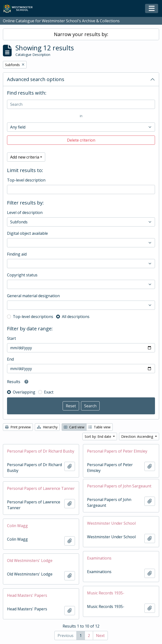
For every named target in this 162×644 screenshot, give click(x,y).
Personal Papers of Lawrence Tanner (41, 488)
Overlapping (24, 392)
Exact (49, 392)
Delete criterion (81, 140)
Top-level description (26, 180)
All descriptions (76, 317)
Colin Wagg (17, 526)
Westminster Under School (111, 523)
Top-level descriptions (33, 317)
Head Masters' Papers (27, 595)
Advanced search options (36, 79)
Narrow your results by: (81, 34)
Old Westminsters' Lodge (30, 561)
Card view (74, 427)
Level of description (25, 212)
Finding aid (17, 254)
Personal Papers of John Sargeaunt (119, 486)
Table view (99, 427)
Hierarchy (47, 427)
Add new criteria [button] (25, 157)
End (10, 359)
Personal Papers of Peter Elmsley (117, 451)
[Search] (81, 104)
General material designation (33, 296)
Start (11, 338)
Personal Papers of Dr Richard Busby (41, 451)
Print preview (18, 427)
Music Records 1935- (106, 593)
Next (100, 636)
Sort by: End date (98, 436)
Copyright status (22, 275)
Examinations (99, 558)
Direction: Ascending (138, 436)
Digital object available (27, 233)
